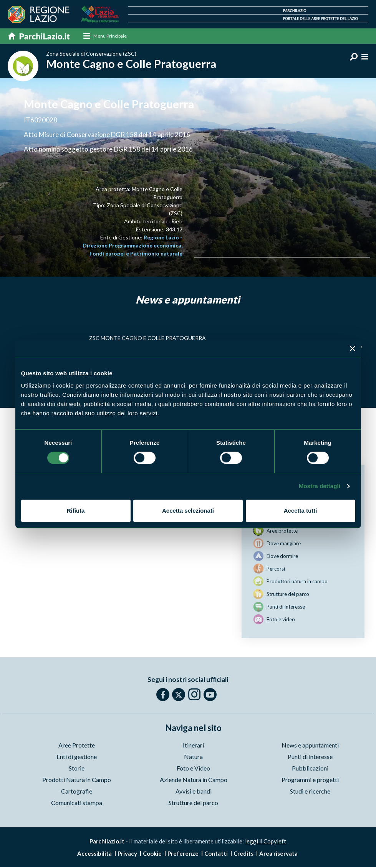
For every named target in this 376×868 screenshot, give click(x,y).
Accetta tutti (301, 511)
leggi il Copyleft (266, 842)
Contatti (216, 854)
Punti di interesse (310, 757)
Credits (243, 854)
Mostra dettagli (320, 486)
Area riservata (278, 854)
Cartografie (77, 792)
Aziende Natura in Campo (194, 780)
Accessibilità (94, 854)
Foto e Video (193, 769)
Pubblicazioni (310, 769)
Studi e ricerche (310, 792)
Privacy (127, 854)
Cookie (152, 854)
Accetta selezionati (188, 511)
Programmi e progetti (310, 780)
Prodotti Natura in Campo (77, 780)
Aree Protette (77, 746)
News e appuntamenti (310, 746)
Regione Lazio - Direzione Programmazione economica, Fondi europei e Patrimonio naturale (133, 246)
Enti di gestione (77, 757)
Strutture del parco (193, 803)
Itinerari (193, 746)
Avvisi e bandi (194, 792)
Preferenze (183, 854)
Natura (193, 757)
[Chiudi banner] (353, 348)
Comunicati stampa (77, 803)
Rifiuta (76, 511)
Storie (77, 769)
